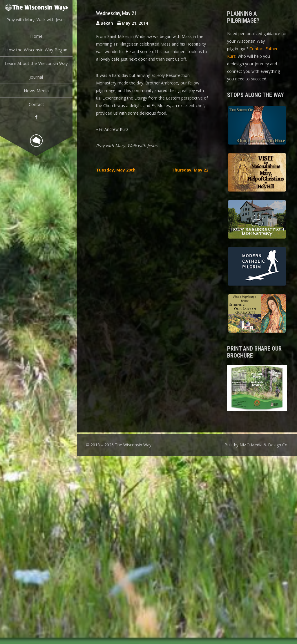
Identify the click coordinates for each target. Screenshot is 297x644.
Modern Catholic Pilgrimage (257, 267)
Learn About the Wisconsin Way (36, 63)
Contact (36, 104)
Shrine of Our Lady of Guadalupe (257, 314)
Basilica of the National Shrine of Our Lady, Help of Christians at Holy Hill (257, 173)
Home (36, 36)
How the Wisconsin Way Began (36, 50)
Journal (36, 77)
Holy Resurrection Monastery (257, 220)
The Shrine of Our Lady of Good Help (257, 126)
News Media (36, 91)
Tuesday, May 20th (116, 170)
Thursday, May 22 (190, 170)
